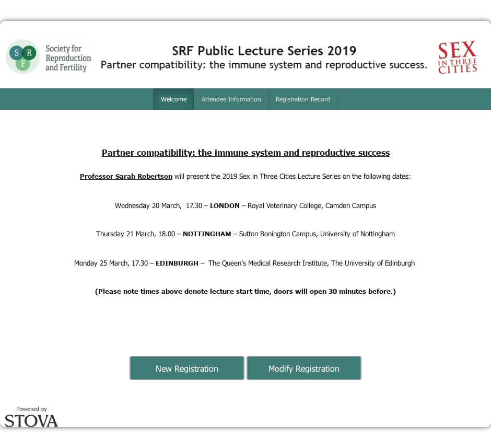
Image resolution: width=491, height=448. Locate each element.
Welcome (174, 99)
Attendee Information (231, 99)
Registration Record (303, 99)
